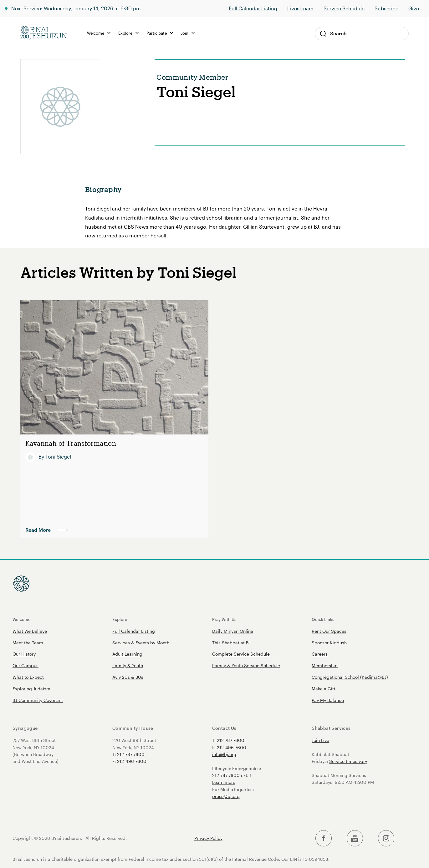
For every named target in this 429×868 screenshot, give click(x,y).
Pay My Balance (328, 700)
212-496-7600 (132, 761)
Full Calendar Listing (253, 8)
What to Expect (28, 677)
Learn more (224, 782)
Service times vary (348, 761)
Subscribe (386, 8)
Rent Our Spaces (329, 631)
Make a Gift (324, 689)
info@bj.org (224, 754)
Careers (320, 654)
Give (414, 8)
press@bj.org (226, 796)
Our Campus (26, 665)
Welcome (99, 33)
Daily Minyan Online (233, 631)
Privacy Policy (208, 838)
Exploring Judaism (31, 689)
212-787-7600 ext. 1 (232, 775)
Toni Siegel (58, 456)
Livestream (300, 8)
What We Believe (30, 631)
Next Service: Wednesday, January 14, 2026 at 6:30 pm (76, 8)
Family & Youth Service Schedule (246, 665)
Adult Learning (127, 654)
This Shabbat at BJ (231, 643)
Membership (325, 665)
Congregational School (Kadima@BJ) (350, 677)
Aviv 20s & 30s (128, 677)
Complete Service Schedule (241, 654)
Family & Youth (128, 665)
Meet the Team (28, 643)
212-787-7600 (131, 754)
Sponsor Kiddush (329, 643)
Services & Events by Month (141, 643)
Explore (128, 33)
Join (188, 33)
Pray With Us (224, 619)
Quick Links (323, 619)
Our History (24, 654)
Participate (160, 33)
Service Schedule (344, 8)
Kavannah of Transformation (69, 443)
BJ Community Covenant (38, 700)
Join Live (320, 740)
